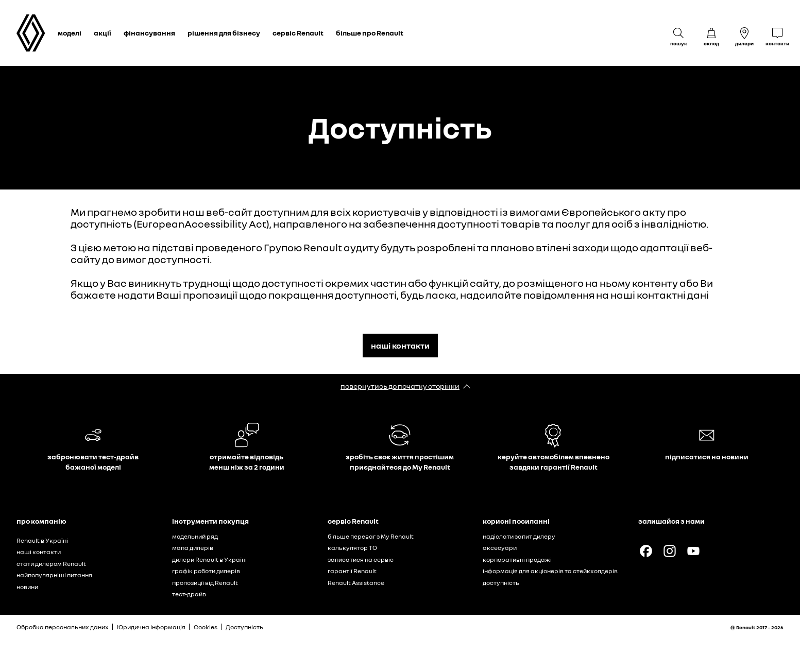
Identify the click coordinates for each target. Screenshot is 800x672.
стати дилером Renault (51, 564)
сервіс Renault (298, 33)
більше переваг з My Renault (371, 536)
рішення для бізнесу (224, 33)
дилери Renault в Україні (209, 559)
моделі (70, 33)
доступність (501, 583)
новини (27, 587)
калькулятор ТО (352, 548)
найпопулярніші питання (54, 575)
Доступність (244, 627)
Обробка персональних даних (63, 627)
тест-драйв (189, 594)
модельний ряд (195, 536)
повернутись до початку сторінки (400, 386)
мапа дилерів (193, 548)
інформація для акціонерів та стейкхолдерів (550, 571)
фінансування (149, 33)
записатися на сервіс (361, 559)
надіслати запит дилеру (519, 536)
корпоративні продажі (517, 559)
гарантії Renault (352, 571)
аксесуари (500, 548)
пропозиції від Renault (205, 583)
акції (103, 33)
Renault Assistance (356, 583)
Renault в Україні (42, 540)
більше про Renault (370, 33)
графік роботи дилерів (206, 571)
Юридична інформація (151, 627)
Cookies (206, 627)
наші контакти (400, 346)
